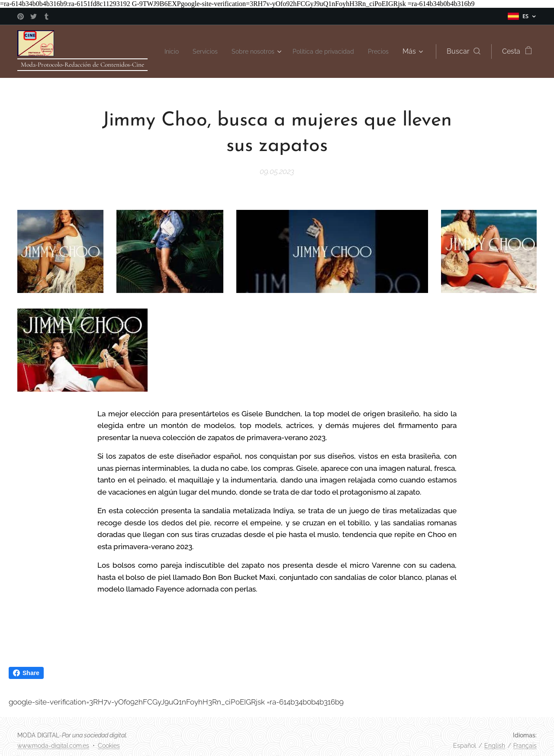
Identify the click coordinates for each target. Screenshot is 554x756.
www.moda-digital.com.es (53, 746)
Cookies (109, 746)
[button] (464, 51)
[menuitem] (190, 51)
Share (26, 673)
